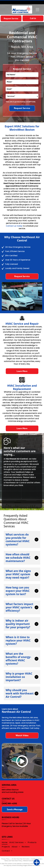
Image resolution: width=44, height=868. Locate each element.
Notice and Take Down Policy (13, 861)
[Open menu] (37, 10)
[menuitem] (6, 842)
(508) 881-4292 (9, 804)
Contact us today (14, 226)
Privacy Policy (5, 859)
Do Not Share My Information (21, 859)
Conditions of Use (36, 859)
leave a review (22, 480)
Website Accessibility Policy (31, 861)
